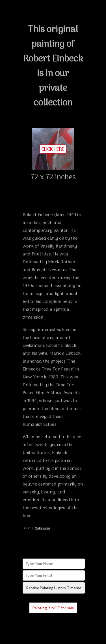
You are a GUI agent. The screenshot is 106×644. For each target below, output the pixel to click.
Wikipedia (43, 528)
